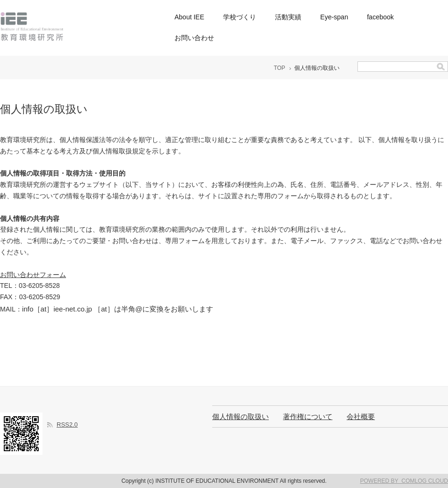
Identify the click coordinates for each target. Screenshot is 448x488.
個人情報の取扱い (241, 416)
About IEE (189, 17)
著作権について (308, 416)
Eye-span (334, 17)
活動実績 (288, 17)
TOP (279, 68)
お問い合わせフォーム (33, 275)
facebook (380, 17)
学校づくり (240, 17)
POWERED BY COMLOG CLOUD (404, 481)
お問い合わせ (194, 38)
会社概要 (361, 416)
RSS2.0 (67, 425)
